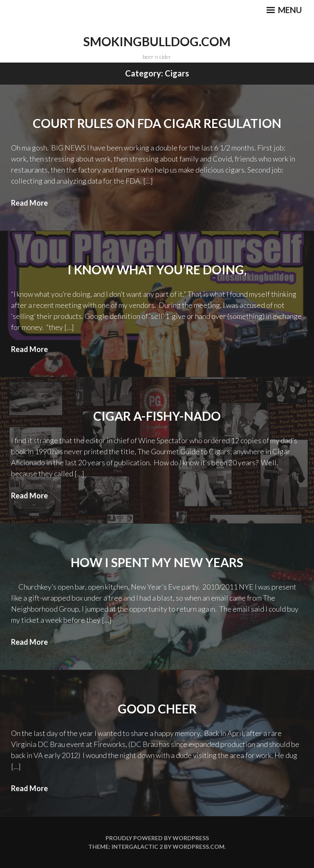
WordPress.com (198, 847)
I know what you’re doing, (157, 269)
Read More (29, 203)
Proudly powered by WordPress (157, 838)
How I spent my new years (157, 562)
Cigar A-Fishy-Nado (157, 416)
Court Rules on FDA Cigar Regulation (157, 123)
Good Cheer (157, 709)
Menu (284, 10)
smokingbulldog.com (157, 41)
